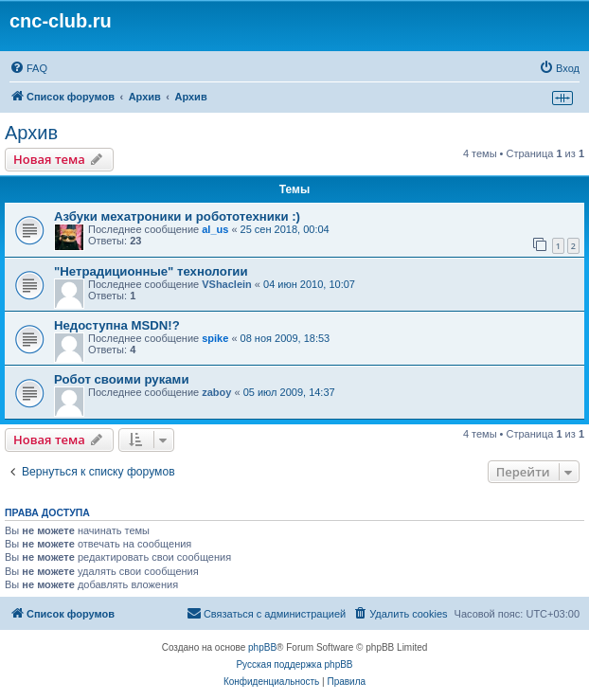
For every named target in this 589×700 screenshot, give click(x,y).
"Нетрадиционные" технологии (151, 271)
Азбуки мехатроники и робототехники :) (177, 216)
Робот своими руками (122, 379)
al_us (215, 229)
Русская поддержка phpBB (294, 664)
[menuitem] (28, 68)
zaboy (216, 392)
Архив (31, 133)
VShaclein (227, 284)
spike (215, 338)
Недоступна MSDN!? (117, 325)
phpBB (262, 647)
